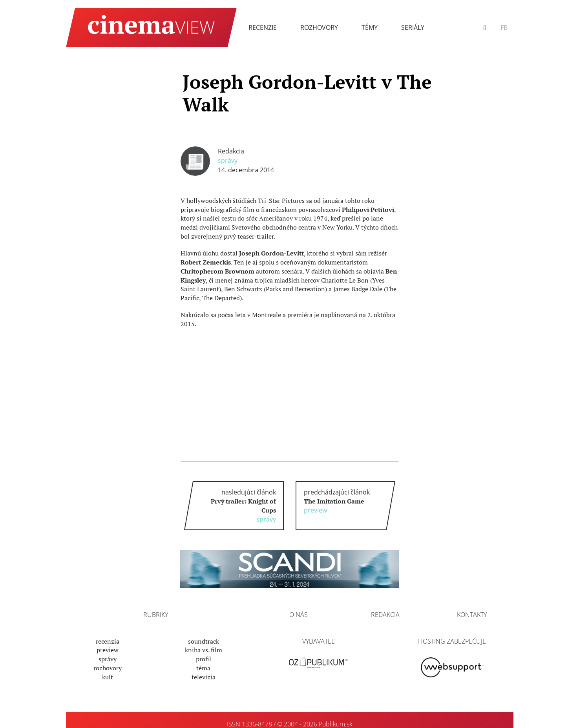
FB (504, 27)
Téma (203, 668)
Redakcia (231, 151)
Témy (370, 27)
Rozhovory (319, 27)
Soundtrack (204, 641)
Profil (204, 659)
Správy (228, 161)
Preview (108, 650)
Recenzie (263, 27)
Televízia (204, 677)
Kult (108, 677)
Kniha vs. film (204, 650)
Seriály (413, 27)
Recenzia (108, 641)
